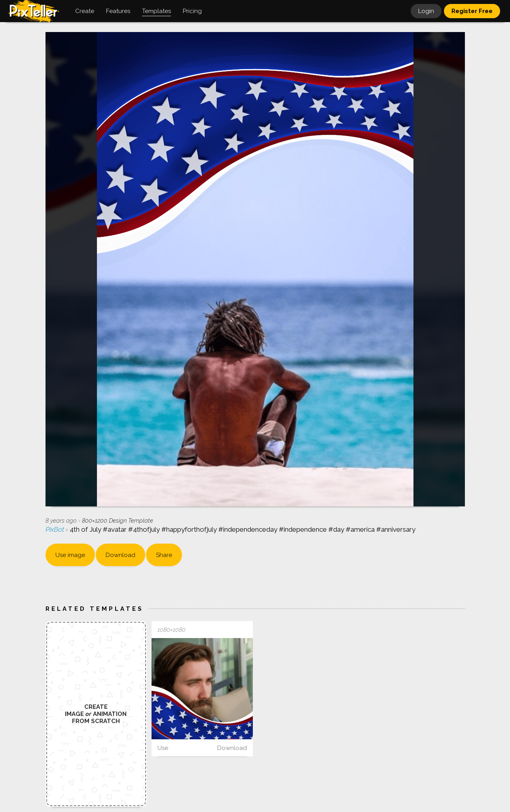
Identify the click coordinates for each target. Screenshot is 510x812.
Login (426, 11)
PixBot (56, 529)
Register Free (472, 11)
